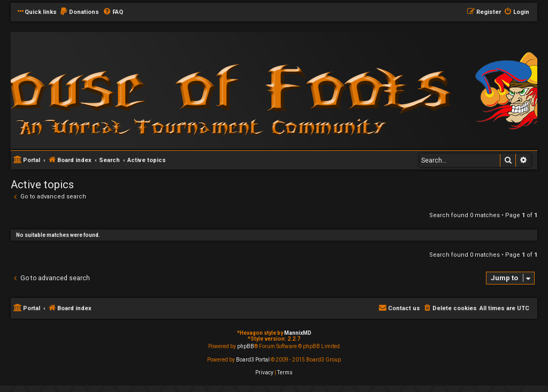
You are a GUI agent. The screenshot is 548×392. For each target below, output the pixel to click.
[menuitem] (79, 12)
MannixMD (298, 333)
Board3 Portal (253, 360)
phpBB (246, 346)
